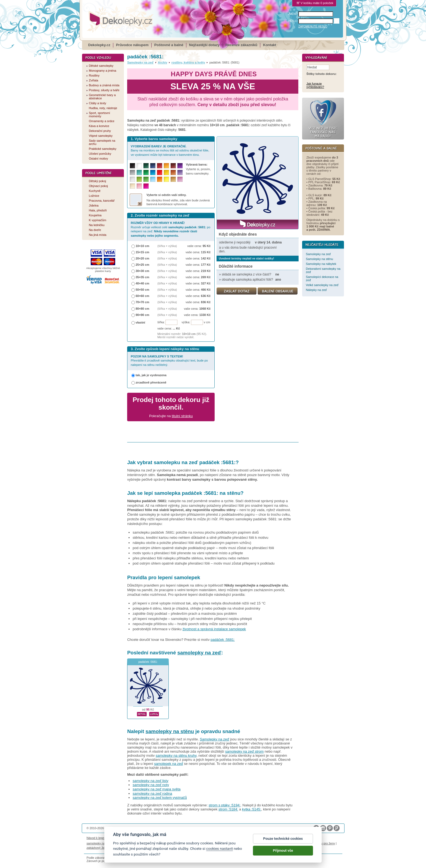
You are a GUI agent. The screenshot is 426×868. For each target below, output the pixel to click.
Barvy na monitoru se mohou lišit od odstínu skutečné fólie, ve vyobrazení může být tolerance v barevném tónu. (170, 151)
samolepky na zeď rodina (152, 793)
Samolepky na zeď (140, 62)
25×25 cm (142, 265)
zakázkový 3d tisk (98, 848)
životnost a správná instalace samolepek (214, 629)
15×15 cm (142, 252)
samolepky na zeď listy (151, 781)
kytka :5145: (252, 809)
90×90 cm (142, 315)
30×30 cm (142, 271)
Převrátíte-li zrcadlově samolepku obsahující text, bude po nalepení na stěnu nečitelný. (169, 361)
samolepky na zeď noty (151, 785)
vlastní (140, 322)
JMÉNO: (293, 14)
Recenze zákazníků (242, 45)
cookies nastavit (220, 853)
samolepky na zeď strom (245, 751)
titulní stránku (182, 416)
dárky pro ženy (325, 843)
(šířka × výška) (167, 246)
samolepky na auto (99, 843)
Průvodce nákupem (132, 45)
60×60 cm (142, 296)
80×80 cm (142, 309)
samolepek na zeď (168, 764)
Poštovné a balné (169, 45)
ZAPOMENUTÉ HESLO (313, 26)
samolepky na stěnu (170, 731)
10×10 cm (142, 246)
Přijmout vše (283, 855)
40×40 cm (142, 283)
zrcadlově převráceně (151, 382)
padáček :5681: (223, 640)
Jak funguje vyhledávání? (315, 85)
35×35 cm (142, 277)
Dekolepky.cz (99, 45)
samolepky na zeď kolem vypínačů (160, 798)
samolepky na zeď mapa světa (156, 789)
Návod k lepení (97, 838)
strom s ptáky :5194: (225, 805)
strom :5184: (228, 809)
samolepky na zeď (199, 653)
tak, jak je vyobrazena (151, 375)
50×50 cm (142, 290)
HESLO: (293, 21)
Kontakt (270, 45)
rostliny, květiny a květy (188, 62)
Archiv (162, 62)
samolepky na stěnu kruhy (176, 755)
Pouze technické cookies (283, 843)
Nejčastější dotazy (204, 45)
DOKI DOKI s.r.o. (149, 828)
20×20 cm (142, 258)
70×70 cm (142, 302)
